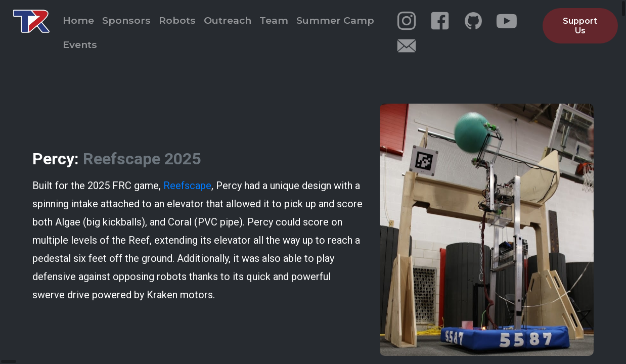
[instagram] (407, 21)
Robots (177, 20)
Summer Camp (335, 20)
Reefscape (187, 183)
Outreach (228, 20)
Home (78, 20)
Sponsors (126, 20)
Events (80, 44)
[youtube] (507, 21)
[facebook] (440, 21)
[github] (473, 21)
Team (274, 20)
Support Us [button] (580, 26)
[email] (407, 46)
